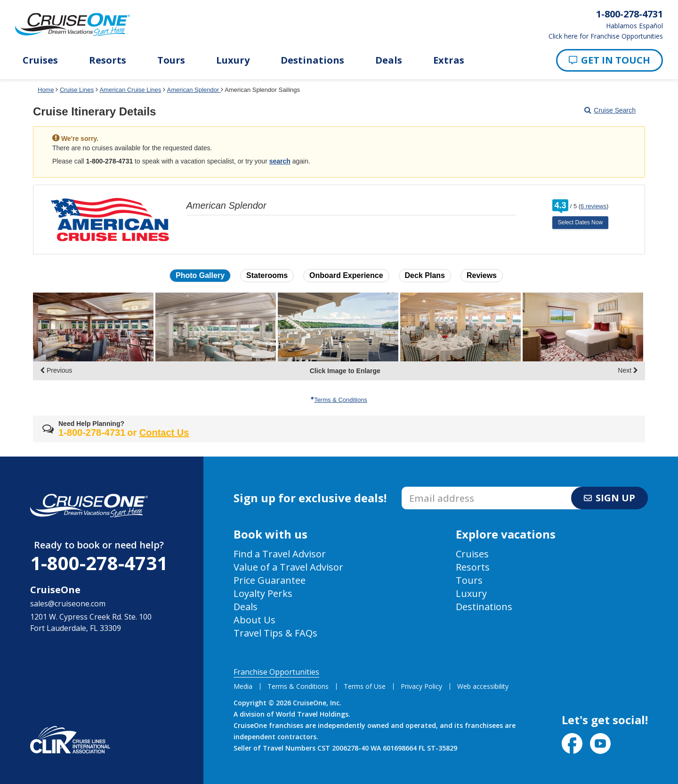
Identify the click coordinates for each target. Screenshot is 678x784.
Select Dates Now (580, 222)
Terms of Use (365, 686)
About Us (254, 620)
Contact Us (164, 433)
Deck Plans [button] (425, 275)
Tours (171, 60)
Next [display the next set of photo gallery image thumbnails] (628, 370)
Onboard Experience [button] (346, 275)
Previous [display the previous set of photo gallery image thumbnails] (56, 370)
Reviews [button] (482, 275)
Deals (389, 60)
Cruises (40, 60)
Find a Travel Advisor (280, 554)
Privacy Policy (421, 686)
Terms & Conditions (339, 400)
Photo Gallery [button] (200, 275)
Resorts (108, 60)
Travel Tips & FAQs (275, 633)
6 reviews (593, 206)
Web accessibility (483, 686)
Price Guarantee (270, 580)
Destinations (312, 60)
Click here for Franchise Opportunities (606, 36)
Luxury (233, 60)
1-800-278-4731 (99, 563)
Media (243, 686)
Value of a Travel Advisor (288, 567)
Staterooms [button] (267, 275)
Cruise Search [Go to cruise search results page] (610, 110)
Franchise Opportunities (276, 672)
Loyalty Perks (263, 593)
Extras (449, 60)
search (280, 161)
